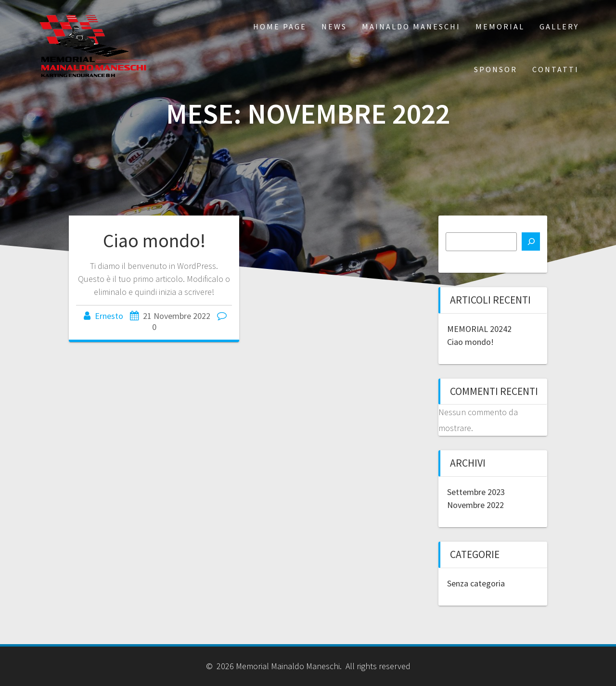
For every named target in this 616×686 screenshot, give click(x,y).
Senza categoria (476, 583)
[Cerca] (531, 241)
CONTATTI (556, 69)
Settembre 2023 (476, 492)
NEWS (334, 26)
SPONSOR (496, 69)
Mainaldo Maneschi (411, 26)
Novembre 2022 (475, 505)
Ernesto (109, 316)
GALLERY (559, 26)
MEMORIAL (500, 26)
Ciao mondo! (154, 241)
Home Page (280, 26)
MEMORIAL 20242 (479, 329)
